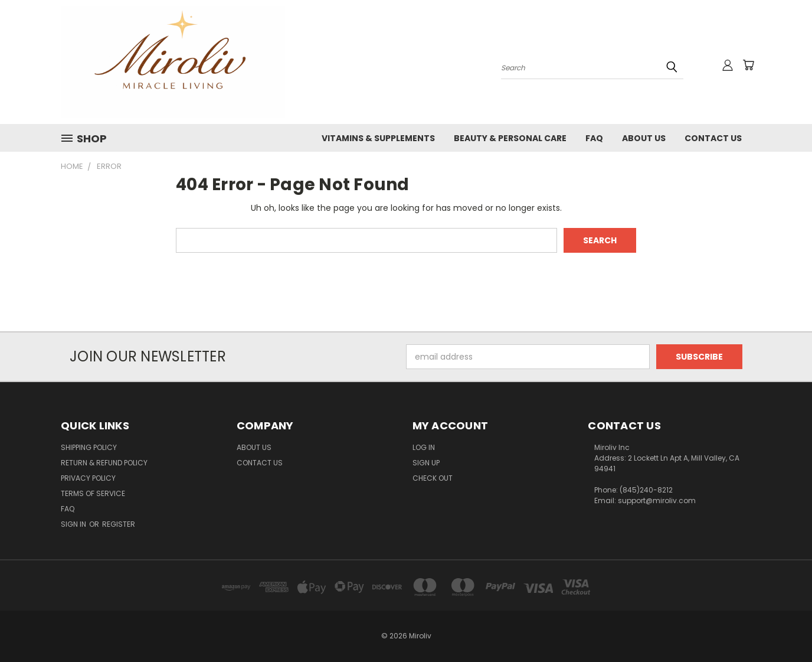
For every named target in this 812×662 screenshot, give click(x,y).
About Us (644, 138)
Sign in (74, 524)
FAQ (594, 138)
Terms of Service (93, 493)
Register (119, 524)
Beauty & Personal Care (510, 138)
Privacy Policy (88, 478)
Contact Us (713, 138)
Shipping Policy (89, 447)
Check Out (433, 478)
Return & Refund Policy (104, 463)
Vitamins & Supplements (378, 138)
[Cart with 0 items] (748, 65)
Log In (424, 447)
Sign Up (426, 463)
